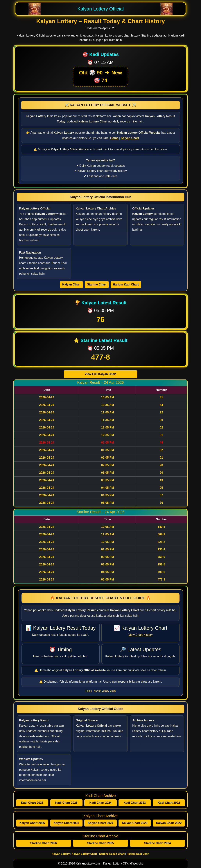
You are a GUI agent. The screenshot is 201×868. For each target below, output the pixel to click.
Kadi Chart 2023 (135, 803)
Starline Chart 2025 (101, 843)
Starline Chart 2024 (158, 843)
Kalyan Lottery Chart (105, 691)
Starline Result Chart (112, 854)
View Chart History (140, 635)
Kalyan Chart (71, 284)
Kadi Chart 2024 (101, 803)
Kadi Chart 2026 (32, 803)
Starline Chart (97, 284)
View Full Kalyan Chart (100, 374)
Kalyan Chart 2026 (32, 823)
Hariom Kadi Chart (126, 284)
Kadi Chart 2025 (66, 803)
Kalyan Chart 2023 (135, 823)
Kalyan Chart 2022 (169, 823)
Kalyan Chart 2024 (101, 823)
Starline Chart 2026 (44, 843)
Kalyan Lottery (61, 854)
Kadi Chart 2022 (169, 803)
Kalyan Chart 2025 (66, 823)
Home (89, 691)
